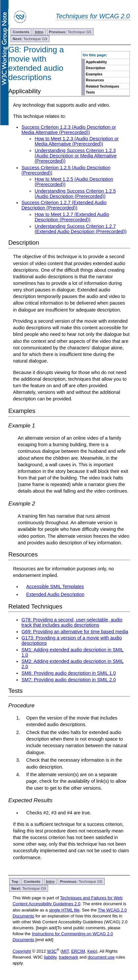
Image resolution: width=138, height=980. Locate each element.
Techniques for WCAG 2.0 (93, 16)
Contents (21, 32)
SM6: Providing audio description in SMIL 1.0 (69, 673)
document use (101, 957)
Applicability (97, 62)
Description (96, 68)
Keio (92, 951)
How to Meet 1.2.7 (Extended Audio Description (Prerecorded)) (72, 217)
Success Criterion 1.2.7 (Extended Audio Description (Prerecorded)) (64, 205)
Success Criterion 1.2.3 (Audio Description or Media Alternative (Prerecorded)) (69, 130)
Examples (94, 74)
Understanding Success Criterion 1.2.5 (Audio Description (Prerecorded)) (75, 194)
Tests (90, 92)
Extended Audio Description (55, 594)
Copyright (22, 951)
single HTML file (64, 910)
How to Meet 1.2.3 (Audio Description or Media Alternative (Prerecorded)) (77, 141)
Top (15, 881)
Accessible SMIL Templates (55, 586)
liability (50, 957)
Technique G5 (70, 32)
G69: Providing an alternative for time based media (75, 632)
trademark (69, 957)
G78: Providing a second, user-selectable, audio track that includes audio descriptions (72, 622)
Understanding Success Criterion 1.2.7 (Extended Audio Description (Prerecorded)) (81, 229)
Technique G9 (30, 39)
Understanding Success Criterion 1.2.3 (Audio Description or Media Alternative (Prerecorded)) (76, 156)
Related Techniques (103, 86)
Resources (95, 80)
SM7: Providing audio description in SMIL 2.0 (69, 680)
